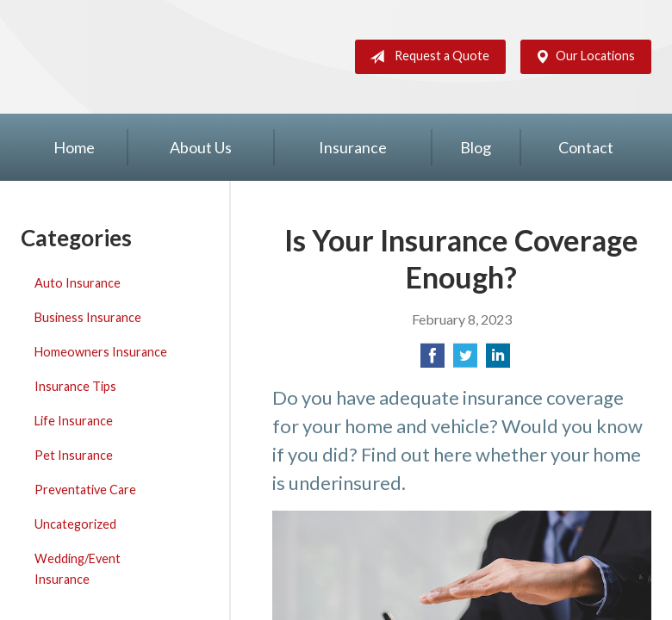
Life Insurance (74, 421)
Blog (476, 147)
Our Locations (582, 57)
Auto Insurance (78, 283)
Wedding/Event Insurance (78, 569)
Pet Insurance (74, 455)
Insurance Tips (75, 386)
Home (74, 147)
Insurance (353, 147)
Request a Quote (426, 57)
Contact (586, 147)
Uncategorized (75, 524)
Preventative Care (85, 490)
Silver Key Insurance (100, 57)
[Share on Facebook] (432, 360)
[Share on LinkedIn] (498, 360)
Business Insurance (88, 317)
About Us (201, 147)
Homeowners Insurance (101, 352)
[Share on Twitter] (465, 360)
